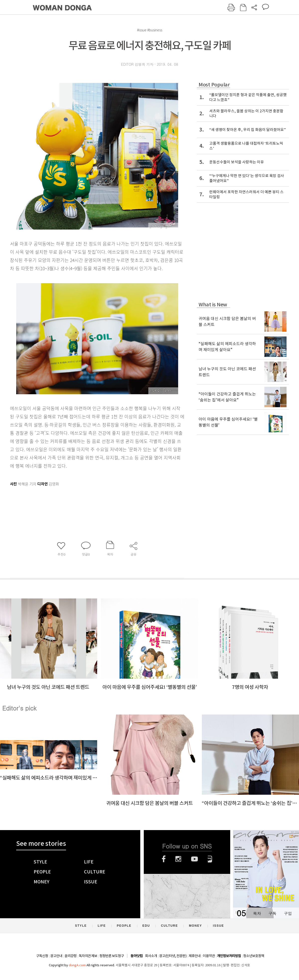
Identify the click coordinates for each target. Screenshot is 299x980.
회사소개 (151, 956)
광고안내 (56, 956)
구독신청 (42, 956)
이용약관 (209, 956)
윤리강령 (71, 956)
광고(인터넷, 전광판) (173, 956)
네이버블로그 (210, 859)
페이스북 (164, 859)
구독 (272, 913)
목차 (257, 913)
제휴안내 (195, 956)
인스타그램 (178, 859)
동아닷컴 (137, 956)
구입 (288, 913)
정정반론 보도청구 (112, 956)
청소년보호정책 (254, 956)
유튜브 (194, 859)
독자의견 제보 (88, 956)
